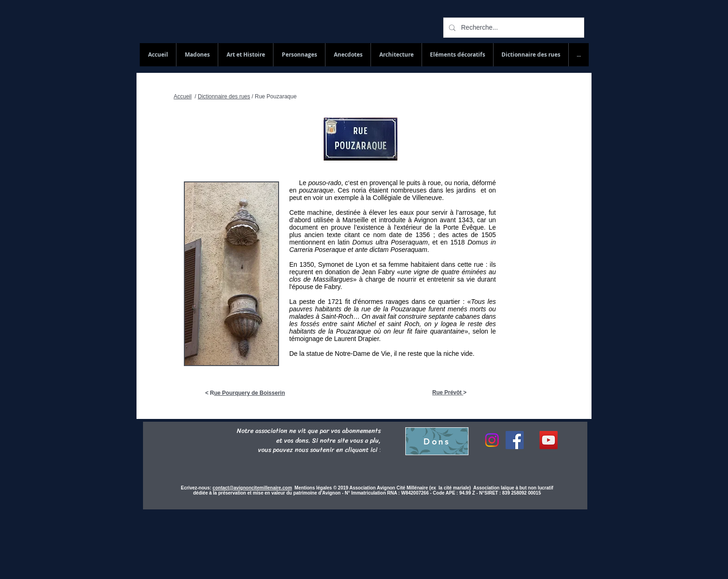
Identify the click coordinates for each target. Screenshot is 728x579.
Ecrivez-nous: (196, 488)
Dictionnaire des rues (224, 96)
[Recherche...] (513, 28)
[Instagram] (492, 440)
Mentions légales (314, 488)
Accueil (183, 96)
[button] (531, 55)
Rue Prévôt (448, 392)
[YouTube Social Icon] (549, 440)
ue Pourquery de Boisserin (250, 393)
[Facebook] (515, 440)
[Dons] (437, 441)
